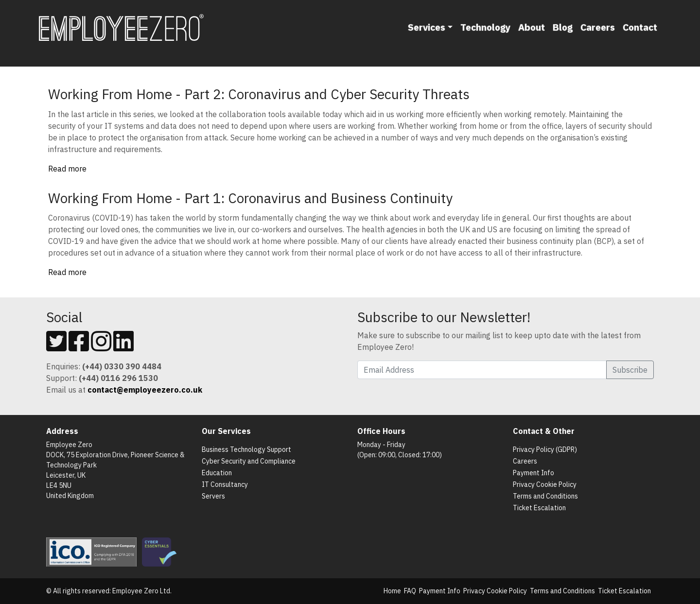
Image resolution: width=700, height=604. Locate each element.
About (532, 27)
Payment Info (534, 473)
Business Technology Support (246, 449)
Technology (485, 27)
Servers (213, 496)
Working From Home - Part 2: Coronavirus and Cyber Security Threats (259, 94)
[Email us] (145, 390)
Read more (67, 169)
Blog (563, 27)
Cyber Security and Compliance (249, 461)
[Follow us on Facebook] (79, 347)
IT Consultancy (225, 484)
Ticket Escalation (539, 508)
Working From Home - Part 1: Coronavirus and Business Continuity (250, 198)
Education (217, 473)
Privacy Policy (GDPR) (545, 449)
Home (392, 591)
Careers (598, 27)
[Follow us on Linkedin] (123, 347)
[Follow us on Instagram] (101, 347)
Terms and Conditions (545, 496)
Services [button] (427, 27)
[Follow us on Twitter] (56, 347)
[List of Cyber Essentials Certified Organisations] (161, 552)
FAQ (410, 591)
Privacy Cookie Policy (545, 484)
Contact (640, 27)
